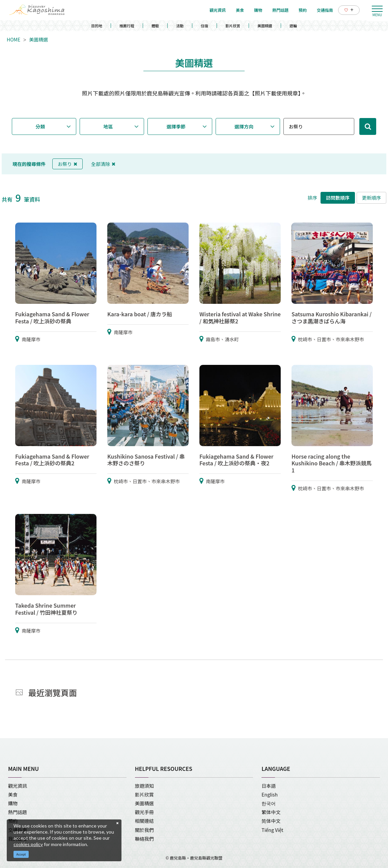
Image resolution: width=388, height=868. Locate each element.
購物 (13, 803)
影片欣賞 (233, 26)
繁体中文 (271, 812)
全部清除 (103, 164)
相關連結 (144, 821)
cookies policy (28, 844)
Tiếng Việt (272, 830)
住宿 (204, 26)
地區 (108, 126)
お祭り (67, 164)
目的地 (97, 26)
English (270, 794)
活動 (180, 26)
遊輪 (293, 26)
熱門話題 (18, 812)
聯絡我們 (144, 839)
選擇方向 (244, 126)
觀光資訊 (18, 786)
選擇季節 (176, 126)
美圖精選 (265, 26)
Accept (21, 854)
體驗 (155, 26)
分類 (40, 126)
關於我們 (144, 830)
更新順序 (371, 198)
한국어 (269, 803)
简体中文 (271, 821)
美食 (13, 794)
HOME (13, 39)
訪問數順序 (338, 198)
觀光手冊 (144, 812)
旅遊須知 (144, 786)
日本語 (269, 786)
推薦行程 (127, 26)
